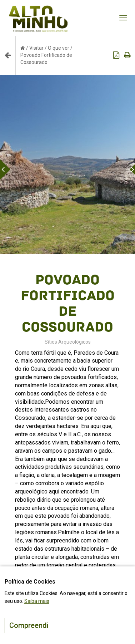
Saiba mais (37, 601)
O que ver (59, 48)
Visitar (36, 48)
